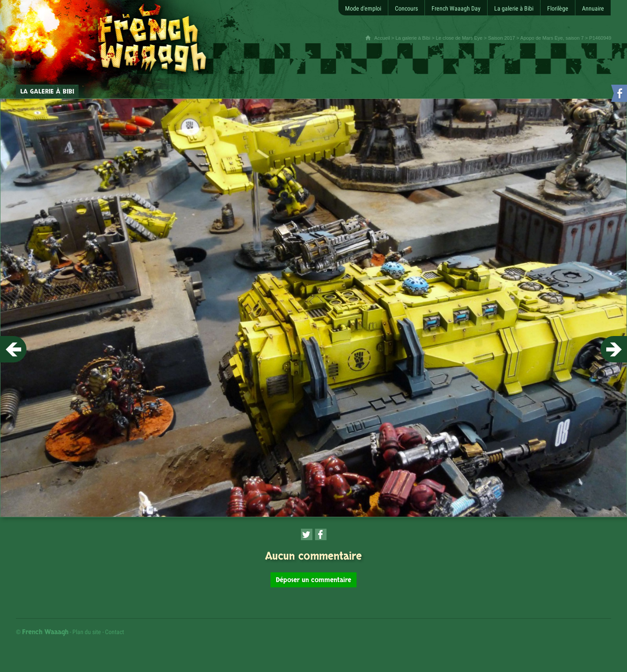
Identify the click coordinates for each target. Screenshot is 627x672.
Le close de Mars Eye (459, 38)
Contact (115, 632)
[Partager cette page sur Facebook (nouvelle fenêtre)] (321, 534)
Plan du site (87, 632)
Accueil (382, 38)
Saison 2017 (501, 38)
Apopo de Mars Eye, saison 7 (552, 38)
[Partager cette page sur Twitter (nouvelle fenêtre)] (307, 534)
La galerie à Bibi (413, 38)
